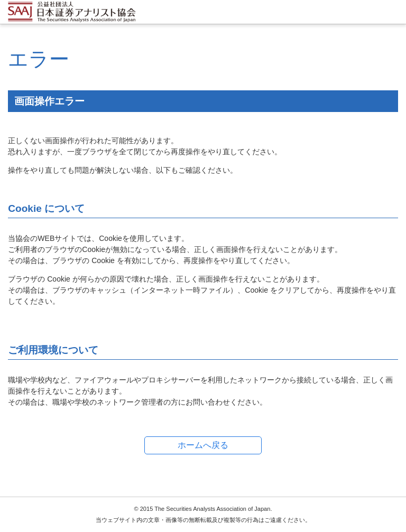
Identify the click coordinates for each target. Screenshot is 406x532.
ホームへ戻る (203, 445)
